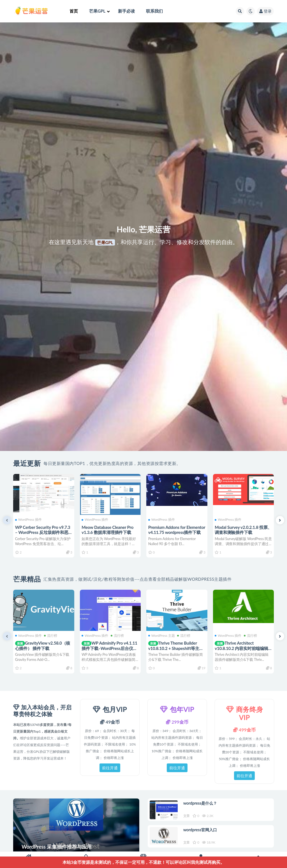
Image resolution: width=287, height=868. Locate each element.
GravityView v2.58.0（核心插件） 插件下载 (44, 645)
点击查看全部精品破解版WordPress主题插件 (186, 579)
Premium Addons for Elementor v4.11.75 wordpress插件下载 (168, 532)
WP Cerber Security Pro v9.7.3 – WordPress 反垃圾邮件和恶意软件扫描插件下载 (44, 532)
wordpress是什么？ (202, 804)
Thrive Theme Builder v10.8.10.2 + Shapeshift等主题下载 (177, 648)
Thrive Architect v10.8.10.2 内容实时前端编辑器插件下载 (243, 648)
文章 (188, 817)
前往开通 (110, 768)
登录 (265, 11)
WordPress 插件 (29, 519)
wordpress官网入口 (202, 832)
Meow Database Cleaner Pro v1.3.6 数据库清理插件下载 (109, 529)
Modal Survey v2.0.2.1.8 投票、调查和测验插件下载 (240, 529)
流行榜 (51, 635)
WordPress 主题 (162, 635)
